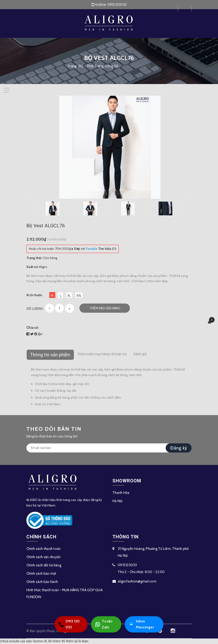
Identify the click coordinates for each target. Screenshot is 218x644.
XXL (79, 295)
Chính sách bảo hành (42, 582)
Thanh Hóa (121, 493)
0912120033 (117, 5)
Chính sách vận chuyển (43, 557)
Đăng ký (179, 448)
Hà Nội (117, 501)
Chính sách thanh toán (43, 549)
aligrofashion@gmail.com (137, 581)
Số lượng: (35, 309)
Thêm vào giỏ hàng (105, 308)
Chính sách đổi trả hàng (44, 565)
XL (69, 295)
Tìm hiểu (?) (101, 249)
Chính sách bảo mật (41, 574)
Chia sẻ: (33, 328)
